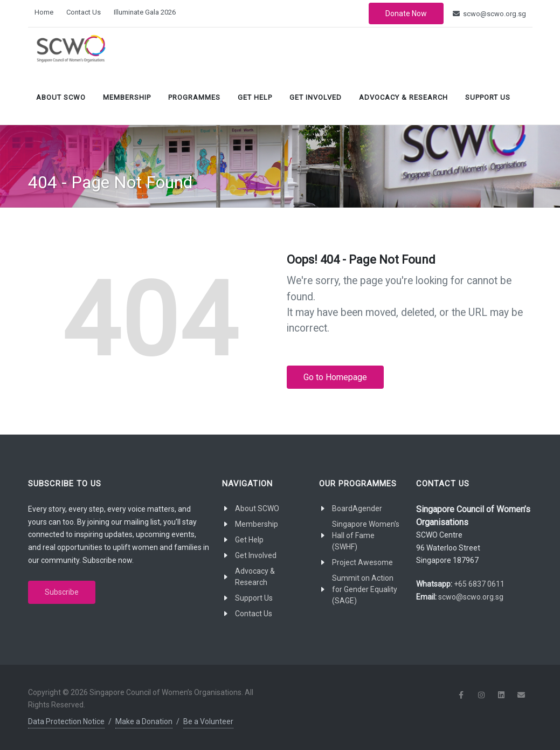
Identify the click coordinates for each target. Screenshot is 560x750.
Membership (127, 97)
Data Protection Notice (66, 721)
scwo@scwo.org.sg (489, 14)
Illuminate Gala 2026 (145, 12)
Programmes (194, 97)
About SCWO (61, 97)
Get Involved (316, 97)
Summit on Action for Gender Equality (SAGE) (365, 589)
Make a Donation (144, 721)
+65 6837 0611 (479, 584)
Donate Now (406, 13)
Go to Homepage (335, 377)
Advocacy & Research (403, 97)
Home (44, 12)
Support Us (488, 97)
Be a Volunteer (208, 721)
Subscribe (62, 592)
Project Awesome (362, 562)
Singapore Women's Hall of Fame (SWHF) (366, 535)
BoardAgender (357, 508)
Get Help (255, 97)
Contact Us (84, 12)
